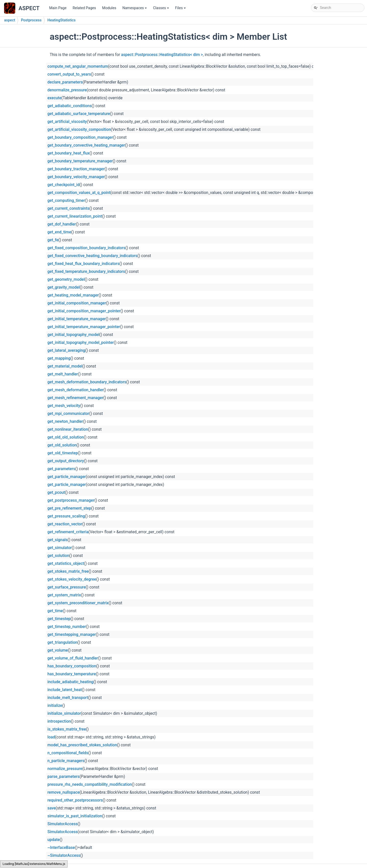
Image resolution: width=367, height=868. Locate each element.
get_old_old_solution (66, 437)
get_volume (58, 650)
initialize (55, 706)
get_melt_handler (63, 374)
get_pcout (56, 493)
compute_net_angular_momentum (78, 66)
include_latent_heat (65, 690)
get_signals (57, 540)
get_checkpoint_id (63, 185)
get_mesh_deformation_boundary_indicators (87, 382)
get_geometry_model (66, 279)
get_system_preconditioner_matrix (78, 603)
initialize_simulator (64, 713)
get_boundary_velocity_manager (76, 177)
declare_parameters (65, 82)
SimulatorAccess (62, 824)
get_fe (53, 240)
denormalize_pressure (67, 90)
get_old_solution (62, 445)
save (51, 808)
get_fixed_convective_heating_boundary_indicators (92, 256)
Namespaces (135, 9)
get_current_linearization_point (75, 216)
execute (54, 98)
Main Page (58, 8)
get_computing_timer (66, 201)
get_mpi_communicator (68, 414)
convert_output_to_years (69, 74)
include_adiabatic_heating (70, 682)
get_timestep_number (67, 627)
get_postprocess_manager (71, 500)
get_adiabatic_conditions (70, 106)
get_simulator (60, 548)
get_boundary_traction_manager (76, 169)
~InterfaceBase (61, 848)
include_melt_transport (68, 698)
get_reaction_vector (65, 524)
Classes (161, 9)
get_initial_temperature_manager (77, 319)
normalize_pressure (65, 769)
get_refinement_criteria (68, 532)
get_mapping (59, 358)
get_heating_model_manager (73, 295)
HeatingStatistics (62, 20)
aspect (10, 20)
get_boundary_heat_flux (68, 153)
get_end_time (59, 232)
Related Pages (84, 8)
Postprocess (31, 20)
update (54, 840)
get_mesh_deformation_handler (75, 390)
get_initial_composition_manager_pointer (84, 311)
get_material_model (65, 366)
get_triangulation (62, 642)
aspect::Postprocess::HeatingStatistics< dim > (162, 55)
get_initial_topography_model (73, 335)
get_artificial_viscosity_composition (79, 130)
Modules (109, 8)
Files (181, 9)
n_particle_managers (66, 761)
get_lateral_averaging (66, 351)
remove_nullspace (63, 792)
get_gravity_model (64, 287)
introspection (59, 721)
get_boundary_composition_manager (80, 137)
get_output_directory (66, 461)
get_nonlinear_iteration (68, 429)
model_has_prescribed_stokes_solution (82, 745)
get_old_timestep (63, 453)
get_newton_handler (65, 422)
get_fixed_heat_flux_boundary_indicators (83, 264)
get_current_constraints (68, 208)
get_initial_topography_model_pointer (81, 343)
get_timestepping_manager (72, 635)
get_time (55, 611)
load (51, 737)
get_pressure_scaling (66, 516)
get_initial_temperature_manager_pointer (84, 327)
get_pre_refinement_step (69, 508)
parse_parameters (63, 777)
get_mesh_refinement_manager (75, 398)
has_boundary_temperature (72, 674)
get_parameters (61, 469)
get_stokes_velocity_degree (72, 579)
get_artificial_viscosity (67, 122)
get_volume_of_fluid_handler (73, 658)
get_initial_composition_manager (77, 303)
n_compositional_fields (68, 753)
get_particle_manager (67, 477)
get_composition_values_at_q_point (79, 193)
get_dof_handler (62, 224)
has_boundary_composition (72, 666)
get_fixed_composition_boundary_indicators (86, 248)
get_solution (58, 556)
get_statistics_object (66, 564)
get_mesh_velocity (64, 406)
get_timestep (59, 619)
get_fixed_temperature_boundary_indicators (86, 272)
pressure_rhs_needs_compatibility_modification (90, 785)
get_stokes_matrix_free (68, 571)
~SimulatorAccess (64, 856)
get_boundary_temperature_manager (80, 161)
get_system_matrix (64, 595)
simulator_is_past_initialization (75, 816)
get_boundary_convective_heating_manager (86, 145)
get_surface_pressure (67, 587)
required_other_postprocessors (75, 800)
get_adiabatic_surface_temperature (79, 114)
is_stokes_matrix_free (67, 729)
